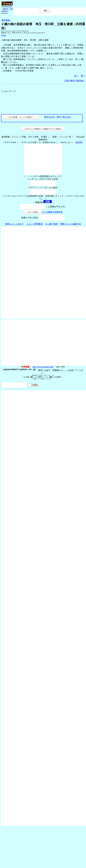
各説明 (79, 142)
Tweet (4, 35)
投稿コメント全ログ (14, 230)
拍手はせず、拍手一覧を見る (58, 117)
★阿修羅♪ (6, 20)
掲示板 (5, 9)
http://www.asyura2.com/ (43, 373)
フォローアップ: (8, 91)
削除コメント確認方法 (71, 230)
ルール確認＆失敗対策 (52, 218)
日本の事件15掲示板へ (75, 81)
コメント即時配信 (35, 230)
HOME (9, 6)
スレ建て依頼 (51, 230)
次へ (76, 76)
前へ (83, 76)
